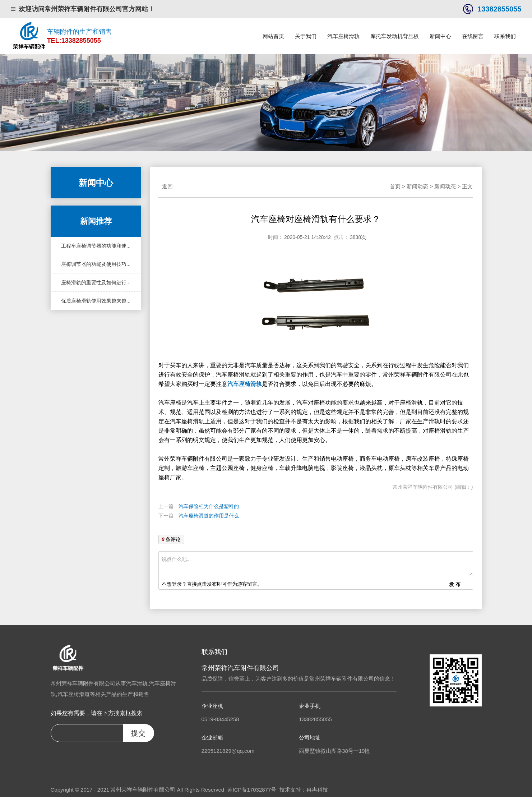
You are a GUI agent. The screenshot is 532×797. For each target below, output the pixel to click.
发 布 (455, 584)
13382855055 (499, 9)
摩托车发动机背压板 (395, 36)
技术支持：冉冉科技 (304, 790)
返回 (167, 186)
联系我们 (505, 36)
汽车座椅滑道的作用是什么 (209, 516)
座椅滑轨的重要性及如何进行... (96, 282)
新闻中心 (440, 36)
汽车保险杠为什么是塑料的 (209, 506)
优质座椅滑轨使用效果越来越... (96, 301)
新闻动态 (417, 186)
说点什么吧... (317, 565)
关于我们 (306, 36)
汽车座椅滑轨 (343, 36)
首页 (395, 186)
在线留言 (473, 36)
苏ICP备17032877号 (252, 790)
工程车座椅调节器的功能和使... (96, 246)
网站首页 (273, 36)
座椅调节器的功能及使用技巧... (96, 264)
